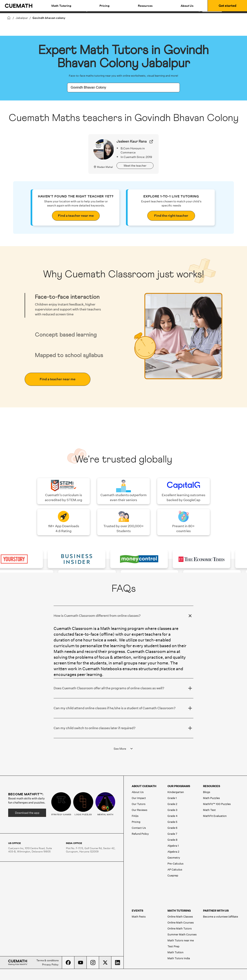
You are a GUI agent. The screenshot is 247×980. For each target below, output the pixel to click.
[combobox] (119, 88)
